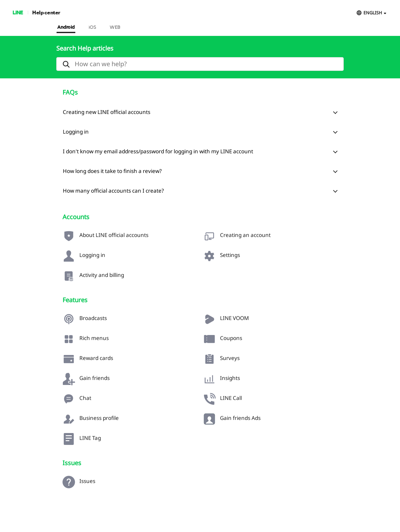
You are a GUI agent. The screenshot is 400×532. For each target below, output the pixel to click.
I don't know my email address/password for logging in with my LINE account (158, 151)
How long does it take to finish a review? (112, 171)
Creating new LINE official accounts (107, 112)
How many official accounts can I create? (113, 191)
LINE (18, 12)
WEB (115, 27)
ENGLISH (373, 13)
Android (66, 27)
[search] (200, 64)
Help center (46, 12)
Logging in (76, 132)
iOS (92, 27)
